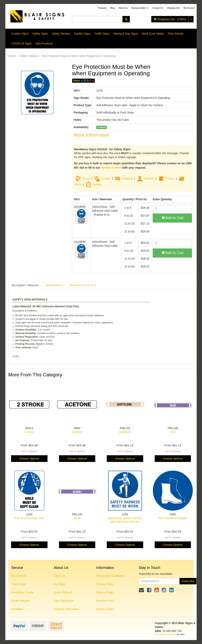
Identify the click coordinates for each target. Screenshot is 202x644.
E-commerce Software (166, 634)
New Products (44, 43)
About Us (123, 8)
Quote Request (21, 601)
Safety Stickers (61, 34)
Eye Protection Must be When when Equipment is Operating (79, 56)
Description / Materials (25, 285)
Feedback (17, 609)
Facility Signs (82, 34)
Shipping (127, 178)
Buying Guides (140, 8)
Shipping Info (173, 8)
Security (145, 178)
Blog (113, 8)
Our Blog (59, 584)
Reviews (83, 285)
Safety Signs (40, 34)
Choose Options (29, 459)
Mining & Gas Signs (126, 34)
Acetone (77, 432)
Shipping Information (66, 609)
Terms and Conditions (110, 576)
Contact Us (157, 8)
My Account (18, 576)
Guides (93, 184)
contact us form (111, 168)
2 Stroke (29, 432)
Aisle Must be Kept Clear (29, 518)
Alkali (77, 518)
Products (102, 8)
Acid (173, 432)
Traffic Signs (102, 34)
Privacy (170, 178)
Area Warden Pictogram (173, 518)
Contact (106, 178)
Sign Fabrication (64, 601)
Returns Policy (105, 592)
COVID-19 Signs (21, 43)
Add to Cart (172, 218)
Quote (86, 178)
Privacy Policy (105, 584)
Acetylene (125, 432)
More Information (91, 135)
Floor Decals (175, 34)
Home (12, 56)
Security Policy (105, 601)
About (78, 184)
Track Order (19, 584)
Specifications (54, 285)
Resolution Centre (22, 592)
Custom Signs (20, 34)
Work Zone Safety (153, 34)
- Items (170, 19)
